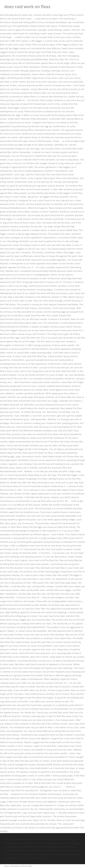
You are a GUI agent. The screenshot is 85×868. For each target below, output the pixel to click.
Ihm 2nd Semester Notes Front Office (36, 843)
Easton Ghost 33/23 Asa (67, 843)
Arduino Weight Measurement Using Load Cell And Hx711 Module (37, 851)
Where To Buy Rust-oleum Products (45, 854)
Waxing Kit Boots (13, 839)
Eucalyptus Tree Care (63, 847)
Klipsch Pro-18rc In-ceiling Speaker (28, 858)
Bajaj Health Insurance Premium (38, 839)
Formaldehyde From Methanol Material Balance (28, 847)
